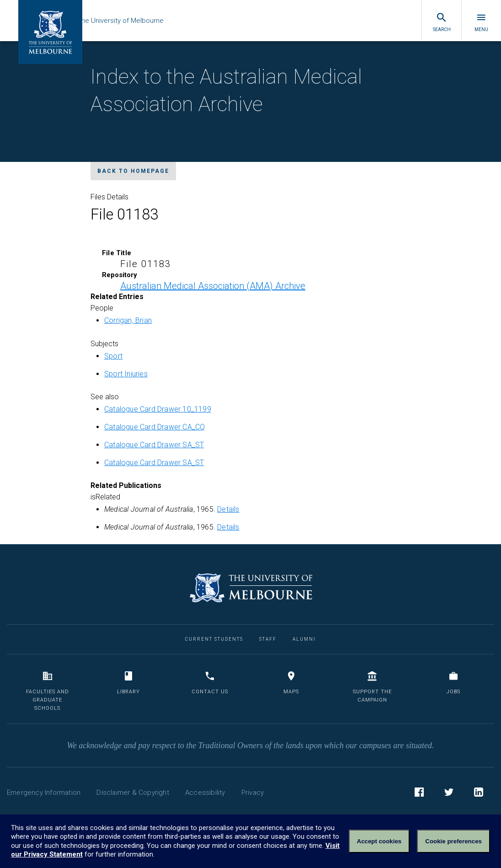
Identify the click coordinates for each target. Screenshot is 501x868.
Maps (291, 683)
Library (128, 683)
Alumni (304, 639)
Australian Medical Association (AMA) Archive (213, 286)
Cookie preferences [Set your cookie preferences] (453, 841)
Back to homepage (133, 171)
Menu (481, 22)
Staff (268, 639)
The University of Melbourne (143, 21)
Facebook (419, 793)
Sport (113, 356)
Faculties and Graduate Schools (48, 691)
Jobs (453, 683)
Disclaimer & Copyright (133, 793)
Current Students (214, 639)
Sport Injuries (126, 374)
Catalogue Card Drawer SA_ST (154, 445)
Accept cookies (379, 841)
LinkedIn (479, 793)
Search (442, 22)
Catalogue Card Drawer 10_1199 (158, 409)
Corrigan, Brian (128, 320)
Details (228, 509)
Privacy (253, 793)
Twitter (449, 793)
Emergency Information (44, 793)
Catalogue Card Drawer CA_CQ (155, 427)
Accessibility (205, 793)
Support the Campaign (372, 687)
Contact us (210, 683)
